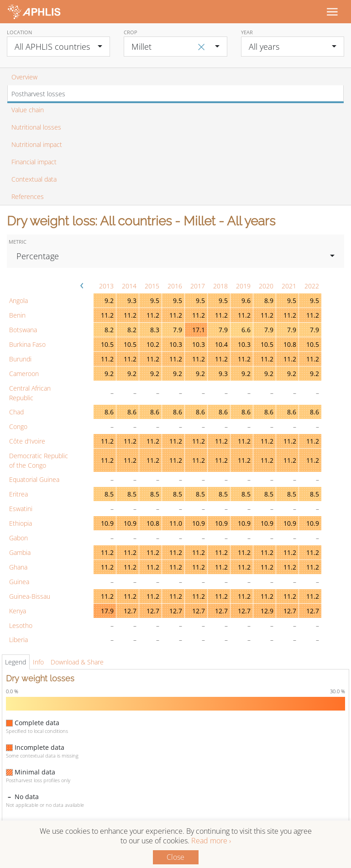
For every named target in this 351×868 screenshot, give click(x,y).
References (28, 196)
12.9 (267, 611)
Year (247, 32)
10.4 (221, 344)
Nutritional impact (37, 144)
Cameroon (24, 374)
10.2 (153, 344)
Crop (131, 32)
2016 (175, 286)
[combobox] (58, 47)
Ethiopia (21, 523)
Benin (17, 315)
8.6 (109, 412)
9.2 (109, 301)
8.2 (109, 330)
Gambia (20, 552)
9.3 (132, 301)
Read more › (211, 841)
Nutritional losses (36, 127)
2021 (289, 286)
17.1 (199, 330)
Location (19, 32)
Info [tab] (38, 662)
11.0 (176, 523)
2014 (129, 286)
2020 (266, 286)
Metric (18, 242)
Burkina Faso (27, 344)
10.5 (107, 344)
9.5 (155, 301)
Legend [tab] (16, 662)
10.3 (176, 344)
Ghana (18, 567)
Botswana (23, 330)
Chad (16, 412)
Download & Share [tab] (77, 662)
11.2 (107, 315)
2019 (243, 286)
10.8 (290, 344)
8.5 (109, 494)
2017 (198, 286)
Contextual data (34, 179)
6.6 (246, 330)
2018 (220, 286)
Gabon (18, 538)
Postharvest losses (38, 94)
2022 (312, 286)
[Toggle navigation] (332, 11)
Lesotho (21, 625)
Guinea (19, 582)
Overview (24, 77)
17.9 (107, 611)
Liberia (18, 640)
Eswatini (21, 509)
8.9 (269, 301)
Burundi (20, 359)
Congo (18, 426)
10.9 (107, 523)
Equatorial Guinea (34, 479)
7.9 (178, 330)
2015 (152, 286)
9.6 (246, 301)
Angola (18, 301)
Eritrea (18, 494)
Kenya (18, 611)
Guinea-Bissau (30, 596)
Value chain (28, 110)
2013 (106, 286)
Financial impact (34, 162)
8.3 (155, 330)
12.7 (130, 611)
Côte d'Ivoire (27, 441)
